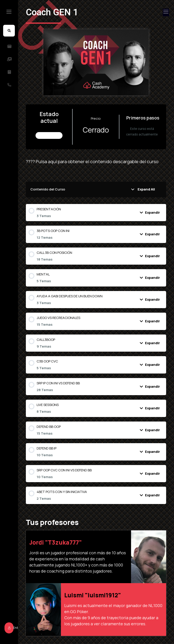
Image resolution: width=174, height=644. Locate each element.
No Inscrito (58, 135)
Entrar (15, 516)
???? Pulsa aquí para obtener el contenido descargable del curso (101, 162)
